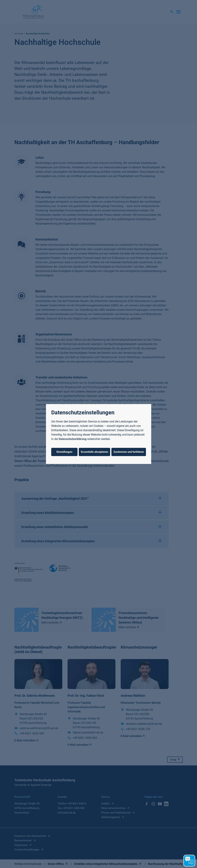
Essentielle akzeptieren (94, 452)
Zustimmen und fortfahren (129, 452)
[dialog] (98, 434)
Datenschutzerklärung (73, 439)
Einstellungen (64, 452)
